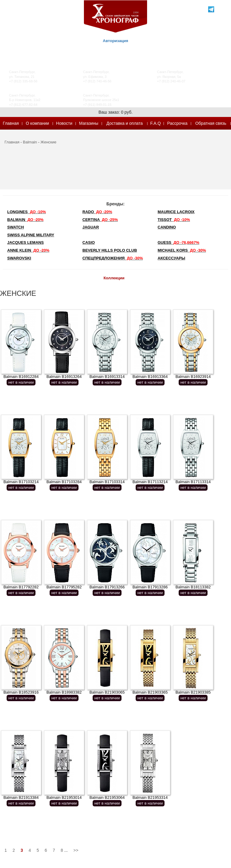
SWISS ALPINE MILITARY (31, 235)
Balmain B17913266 (107, 587)
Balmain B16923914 (193, 377)
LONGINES (26, 212)
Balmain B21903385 (193, 692)
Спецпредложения (113, 258)
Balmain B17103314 (107, 482)
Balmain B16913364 (150, 377)
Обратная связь (211, 123)
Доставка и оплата (125, 123)
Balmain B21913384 (21, 797)
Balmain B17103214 (21, 482)
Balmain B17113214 (150, 482)
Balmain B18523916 (21, 692)
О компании (37, 123)
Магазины (89, 123)
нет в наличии (21, 382)
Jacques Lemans (25, 242)
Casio (89, 242)
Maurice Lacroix (176, 212)
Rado (97, 212)
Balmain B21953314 (150, 797)
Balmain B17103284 (64, 482)
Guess (179, 242)
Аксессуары (171, 258)
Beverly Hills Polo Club (110, 250)
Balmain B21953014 (64, 797)
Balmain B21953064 (107, 797)
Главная (11, 123)
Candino (167, 227)
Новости (64, 123)
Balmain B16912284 (21, 377)
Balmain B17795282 (64, 587)
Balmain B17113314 (193, 482)
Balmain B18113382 (193, 587)
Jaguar (91, 227)
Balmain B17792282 (21, 587)
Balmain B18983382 (64, 692)
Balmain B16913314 (107, 377)
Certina (100, 220)
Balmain (30, 142)
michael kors (182, 250)
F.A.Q (156, 123)
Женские (49, 142)
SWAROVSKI (19, 258)
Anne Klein (28, 250)
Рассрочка (177, 123)
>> (76, 850)
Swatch (15, 227)
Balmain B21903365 (150, 692)
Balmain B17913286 (150, 587)
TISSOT (174, 220)
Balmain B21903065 (107, 692)
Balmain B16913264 (64, 377)
